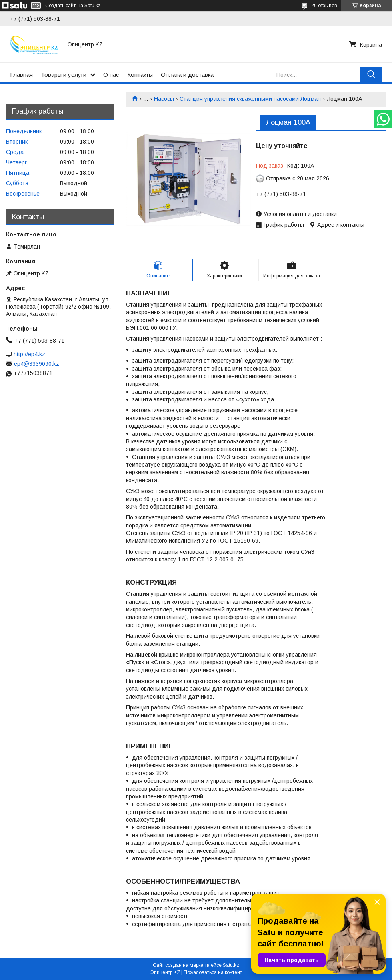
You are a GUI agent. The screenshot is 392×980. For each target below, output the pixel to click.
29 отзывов (324, 6)
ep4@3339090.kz (37, 364)
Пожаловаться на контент (213, 972)
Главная (21, 75)
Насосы (164, 99)
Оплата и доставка (187, 75)
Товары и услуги (64, 75)
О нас (111, 75)
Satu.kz (231, 965)
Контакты (140, 75)
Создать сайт (60, 6)
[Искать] (371, 75)
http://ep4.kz (29, 354)
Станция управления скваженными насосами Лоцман (250, 99)
